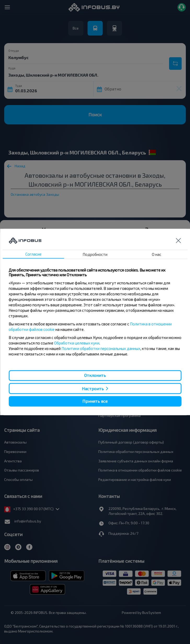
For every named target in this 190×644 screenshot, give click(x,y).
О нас (157, 255)
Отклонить (95, 375)
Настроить (93, 389)
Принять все (95, 401)
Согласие (33, 254)
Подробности (95, 255)
